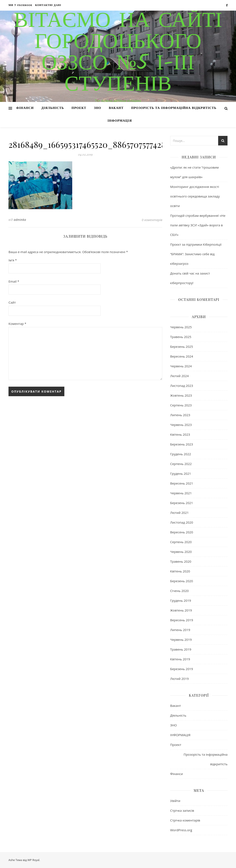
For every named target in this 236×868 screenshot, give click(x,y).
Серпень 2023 (181, 405)
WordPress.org (181, 830)
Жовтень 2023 (181, 395)
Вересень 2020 (182, 532)
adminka (20, 220)
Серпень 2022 (181, 464)
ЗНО (98, 108)
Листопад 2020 (182, 522)
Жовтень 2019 (181, 610)
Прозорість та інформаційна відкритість (174, 108)
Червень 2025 (181, 327)
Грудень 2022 (181, 454)
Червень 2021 (181, 493)
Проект (79, 108)
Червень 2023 (181, 425)
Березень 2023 (182, 444)
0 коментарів (152, 220)
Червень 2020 (181, 552)
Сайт (12, 302)
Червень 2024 (181, 366)
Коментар (17, 324)
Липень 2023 (180, 415)
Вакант (116, 108)
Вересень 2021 (182, 483)
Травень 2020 (181, 561)
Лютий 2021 (179, 513)
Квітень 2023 (180, 434)
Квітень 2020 (180, 571)
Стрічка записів (182, 810)
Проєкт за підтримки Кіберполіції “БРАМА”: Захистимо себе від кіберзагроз (196, 254)
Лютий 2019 (179, 679)
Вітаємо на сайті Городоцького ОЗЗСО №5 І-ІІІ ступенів (118, 53)
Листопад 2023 (182, 386)
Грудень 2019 (181, 600)
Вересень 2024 (182, 356)
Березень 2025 (182, 347)
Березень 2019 (182, 669)
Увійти (175, 801)
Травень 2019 (181, 649)
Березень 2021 (182, 503)
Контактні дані (48, 5)
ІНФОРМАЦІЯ (120, 121)
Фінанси (25, 108)
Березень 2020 (182, 581)
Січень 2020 (179, 591)
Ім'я (13, 260)
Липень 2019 (180, 630)
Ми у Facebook (20, 5)
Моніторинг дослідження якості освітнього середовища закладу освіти (195, 196)
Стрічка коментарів (185, 820)
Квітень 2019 (180, 659)
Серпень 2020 (181, 542)
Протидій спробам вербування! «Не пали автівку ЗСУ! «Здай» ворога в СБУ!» (198, 225)
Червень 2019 (181, 640)
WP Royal (33, 860)
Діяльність (53, 108)
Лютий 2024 (179, 376)
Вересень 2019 (182, 620)
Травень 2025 (181, 337)
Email (14, 281)
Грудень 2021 (181, 473)
